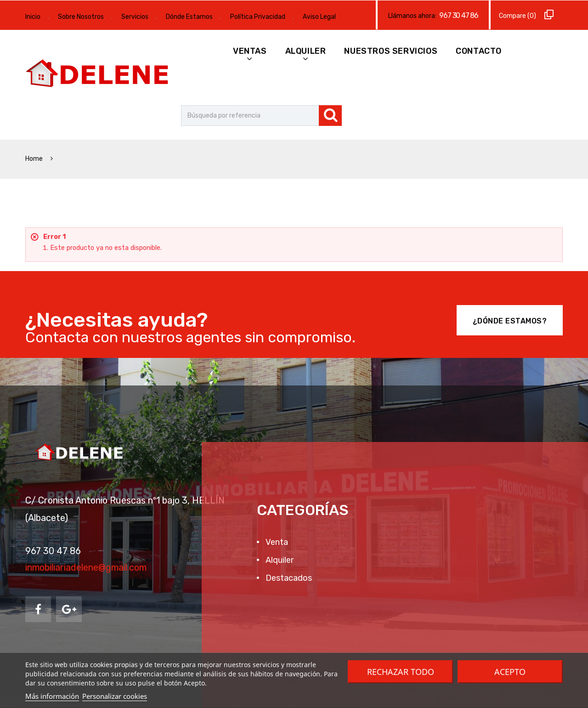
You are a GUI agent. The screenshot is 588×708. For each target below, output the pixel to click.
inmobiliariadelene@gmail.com (86, 567)
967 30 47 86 (459, 15)
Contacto (479, 51)
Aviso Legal (319, 17)
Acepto (510, 672)
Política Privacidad (258, 17)
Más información (52, 696)
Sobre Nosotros (81, 17)
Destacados (288, 578)
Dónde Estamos (189, 17)
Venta (276, 542)
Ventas (250, 51)
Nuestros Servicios (391, 51)
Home (35, 159)
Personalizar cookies (115, 696)
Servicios (135, 17)
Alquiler (306, 51)
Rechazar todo (401, 672)
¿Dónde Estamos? (510, 321)
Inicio (33, 17)
